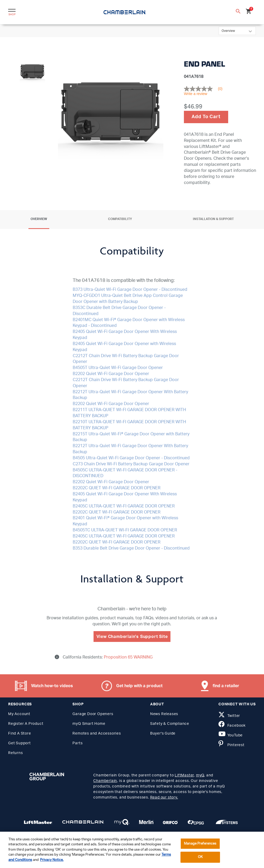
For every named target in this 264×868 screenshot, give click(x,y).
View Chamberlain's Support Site (132, 637)
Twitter (229, 716)
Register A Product (26, 724)
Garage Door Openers (93, 714)
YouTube (231, 735)
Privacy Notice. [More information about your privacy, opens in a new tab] (52, 860)
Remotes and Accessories (97, 734)
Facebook (232, 726)
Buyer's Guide (163, 734)
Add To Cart (206, 117)
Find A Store (20, 734)
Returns (16, 753)
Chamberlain (105, 781)
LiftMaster (184, 775)
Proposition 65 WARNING (128, 657)
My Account (19, 714)
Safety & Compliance (170, 724)
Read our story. (164, 797)
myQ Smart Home (89, 724)
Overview (39, 219)
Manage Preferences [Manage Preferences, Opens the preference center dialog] (200, 844)
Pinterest (231, 745)
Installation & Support (213, 219)
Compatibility (120, 219)
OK (200, 857)
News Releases (164, 714)
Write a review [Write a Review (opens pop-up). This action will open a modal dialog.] (195, 94)
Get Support (19, 743)
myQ (200, 775)
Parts (77, 743)
